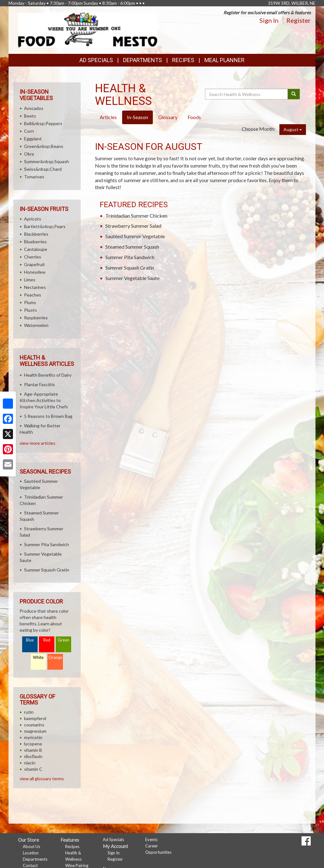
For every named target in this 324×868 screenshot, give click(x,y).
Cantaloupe (36, 249)
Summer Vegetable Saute (132, 278)
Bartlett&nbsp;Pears (45, 226)
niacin (30, 763)
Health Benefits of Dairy (48, 375)
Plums (30, 302)
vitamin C (33, 769)
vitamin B (33, 750)
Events (151, 839)
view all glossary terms (42, 779)
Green (64, 640)
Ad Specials (96, 60)
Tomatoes (34, 177)
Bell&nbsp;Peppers (43, 123)
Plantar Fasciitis (40, 384)
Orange (55, 657)
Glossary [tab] (168, 117)
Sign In (269, 20)
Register (299, 20)
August (293, 129)
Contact (30, 865)
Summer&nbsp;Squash (47, 161)
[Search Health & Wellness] (247, 94)
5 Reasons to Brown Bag (48, 416)
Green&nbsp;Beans (44, 146)
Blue (30, 640)
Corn (29, 131)
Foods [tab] (194, 117)
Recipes (183, 60)
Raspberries (36, 318)
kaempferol (35, 718)
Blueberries (35, 242)
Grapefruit (34, 264)
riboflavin (33, 756)
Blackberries (36, 234)
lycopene (33, 744)
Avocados (34, 108)
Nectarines (35, 287)
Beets (30, 116)
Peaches (33, 295)
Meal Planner (224, 60)
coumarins (34, 725)
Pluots (31, 310)
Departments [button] (143, 60)
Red (47, 640)
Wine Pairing (77, 865)
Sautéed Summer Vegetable (135, 236)
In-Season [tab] (137, 117)
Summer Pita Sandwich (130, 257)
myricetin (33, 737)
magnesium (35, 731)
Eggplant (33, 139)
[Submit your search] (294, 94)
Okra (29, 154)
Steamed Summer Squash (132, 247)
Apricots (33, 219)
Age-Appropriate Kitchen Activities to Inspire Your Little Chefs (44, 400)
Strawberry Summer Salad (133, 226)
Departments (35, 859)
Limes (30, 280)
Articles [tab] (108, 117)
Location (31, 853)
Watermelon (36, 325)
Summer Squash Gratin (130, 268)
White (38, 657)
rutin (29, 712)
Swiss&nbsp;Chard (43, 169)
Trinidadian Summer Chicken (136, 216)
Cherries (33, 257)
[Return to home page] (88, 30)
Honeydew (35, 272)
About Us (31, 846)
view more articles (37, 443)
